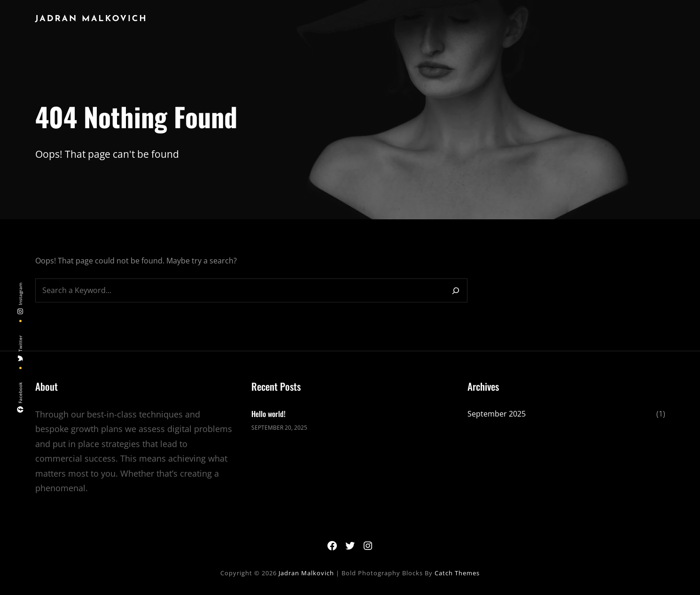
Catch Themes (457, 573)
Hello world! (268, 414)
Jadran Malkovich (91, 19)
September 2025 (497, 414)
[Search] (456, 290)
